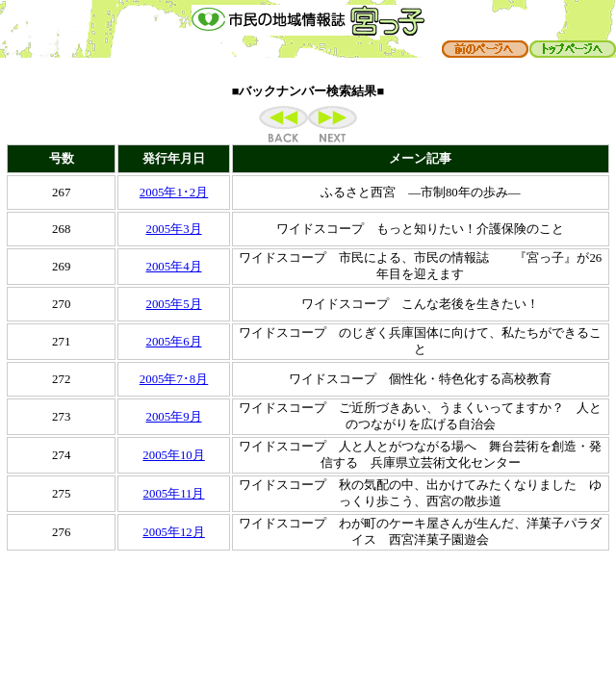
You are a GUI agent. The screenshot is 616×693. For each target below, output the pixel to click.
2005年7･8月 (174, 379)
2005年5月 (174, 304)
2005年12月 (173, 532)
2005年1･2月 (174, 192)
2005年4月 (174, 267)
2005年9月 (174, 417)
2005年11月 (174, 494)
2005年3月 (174, 229)
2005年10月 (173, 455)
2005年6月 (174, 342)
